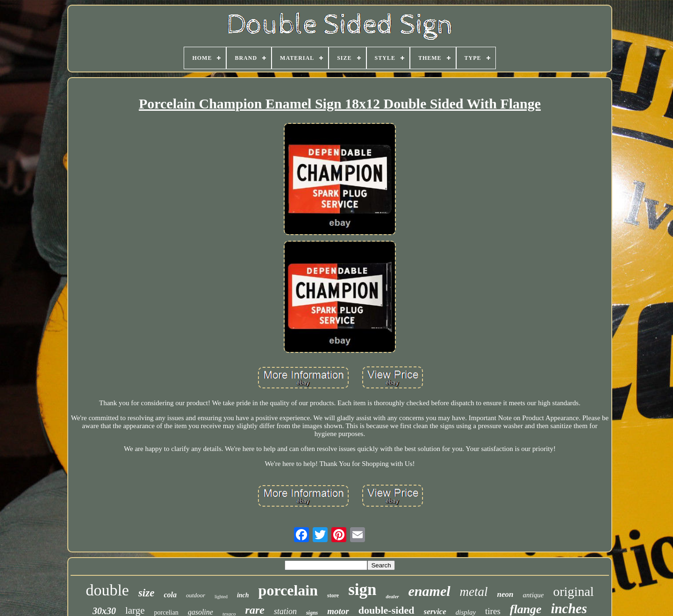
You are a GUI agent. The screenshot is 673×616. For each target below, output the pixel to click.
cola (170, 595)
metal (474, 592)
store (333, 595)
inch (243, 595)
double (107, 590)
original (574, 591)
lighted (221, 597)
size (147, 593)
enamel (430, 591)
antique (533, 595)
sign (362, 590)
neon (505, 594)
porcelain (288, 590)
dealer (392, 596)
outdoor (196, 595)
